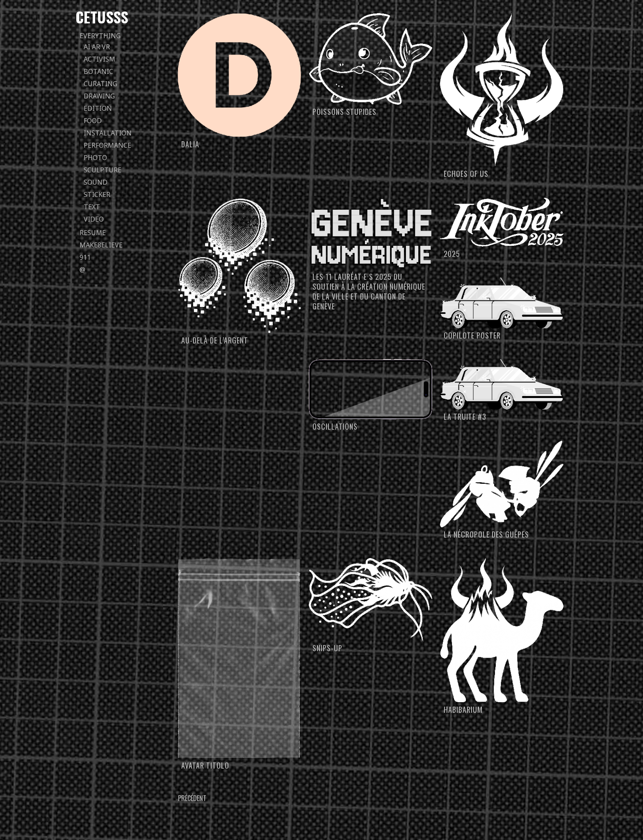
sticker (97, 195)
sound (96, 182)
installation (108, 133)
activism (99, 59)
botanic (98, 71)
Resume (93, 233)
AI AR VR (97, 47)
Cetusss (102, 17)
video (94, 219)
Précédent (192, 798)
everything (100, 36)
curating (100, 84)
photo (95, 158)
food (93, 121)
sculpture (103, 170)
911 (85, 257)
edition (98, 108)
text (92, 207)
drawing (99, 96)
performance (107, 145)
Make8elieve (101, 245)
